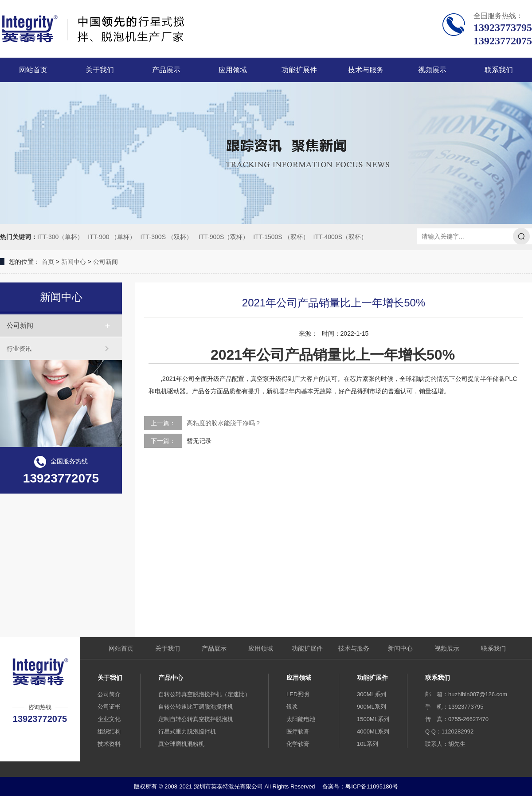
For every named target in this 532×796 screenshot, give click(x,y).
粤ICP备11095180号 (372, 786)
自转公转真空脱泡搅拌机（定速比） (204, 694)
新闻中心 (74, 262)
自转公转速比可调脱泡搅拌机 (196, 707)
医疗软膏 (298, 731)
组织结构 (109, 731)
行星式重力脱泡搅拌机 (187, 731)
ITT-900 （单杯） (112, 237)
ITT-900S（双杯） (224, 237)
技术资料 (109, 744)
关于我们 (100, 70)
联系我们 (499, 70)
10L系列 (368, 744)
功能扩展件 (299, 70)
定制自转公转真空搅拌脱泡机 (196, 719)
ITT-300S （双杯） (166, 237)
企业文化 (109, 719)
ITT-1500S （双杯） (281, 237)
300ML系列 (372, 694)
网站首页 (33, 70)
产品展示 (166, 70)
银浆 (292, 707)
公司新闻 (106, 262)
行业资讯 (19, 349)
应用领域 (233, 70)
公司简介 (109, 694)
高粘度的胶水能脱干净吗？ (224, 423)
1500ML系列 (373, 719)
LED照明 (298, 694)
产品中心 (171, 678)
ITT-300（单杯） (60, 237)
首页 (48, 262)
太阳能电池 (301, 719)
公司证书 (109, 707)
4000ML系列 (373, 731)
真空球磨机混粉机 (181, 744)
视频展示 (432, 70)
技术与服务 (366, 70)
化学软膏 (298, 744)
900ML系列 (372, 707)
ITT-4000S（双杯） (340, 237)
